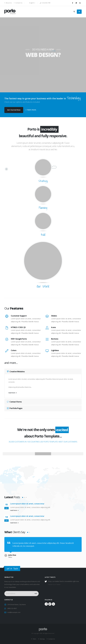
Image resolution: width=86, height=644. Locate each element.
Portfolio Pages (15, 408)
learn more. (32, 110)
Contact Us (18, 3)
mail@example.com (14, 612)
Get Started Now (14, 110)
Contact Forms (14, 402)
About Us (8, 3)
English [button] (31, 3)
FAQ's (34, 639)
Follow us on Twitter (54, 584)
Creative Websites (16, 372)
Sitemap (42, 639)
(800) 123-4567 (12, 608)
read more (13, 393)
